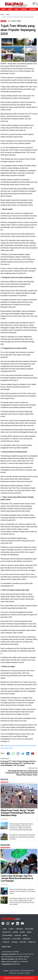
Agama (15, 932)
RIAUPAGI (14, 4)
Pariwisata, (8, 746)
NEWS (10, 9)
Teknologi (32, 942)
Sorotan (23, 942)
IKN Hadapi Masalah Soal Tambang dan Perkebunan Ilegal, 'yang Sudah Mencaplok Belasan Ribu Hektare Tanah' (22, 773)
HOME (3, 9)
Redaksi (6, 971)
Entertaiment (8, 935)
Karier (25, 935)
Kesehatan (6, 939)
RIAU (17, 9)
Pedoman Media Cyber (27, 971)
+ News (11, 929)
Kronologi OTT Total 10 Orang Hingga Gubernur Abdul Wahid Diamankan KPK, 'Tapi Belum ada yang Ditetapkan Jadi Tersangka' (18, 763)
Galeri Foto (7, 932)
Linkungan (26, 939)
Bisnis (29, 932)
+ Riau (5, 929)
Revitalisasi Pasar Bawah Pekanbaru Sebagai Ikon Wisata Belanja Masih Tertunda (22, 837)
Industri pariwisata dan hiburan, (20, 746)
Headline (18, 935)
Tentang (27, 973)
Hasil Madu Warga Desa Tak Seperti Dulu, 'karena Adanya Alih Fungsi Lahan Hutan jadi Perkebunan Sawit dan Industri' (22, 901)
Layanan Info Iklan (14, 971)
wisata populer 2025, (7, 748)
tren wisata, (33, 746)
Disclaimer (21, 973)
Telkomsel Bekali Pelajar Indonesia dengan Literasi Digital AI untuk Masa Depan (22, 891)
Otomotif (6, 942)
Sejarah (15, 942)
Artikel (23, 932)
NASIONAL (33, 9)
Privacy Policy (13, 973)
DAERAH (24, 9)
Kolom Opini (16, 939)
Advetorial (29, 929)
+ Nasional (19, 929)
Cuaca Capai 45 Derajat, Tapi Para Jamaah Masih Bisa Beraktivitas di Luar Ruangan (17, 878)
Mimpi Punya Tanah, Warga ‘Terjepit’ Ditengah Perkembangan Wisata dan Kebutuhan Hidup (18, 813)
